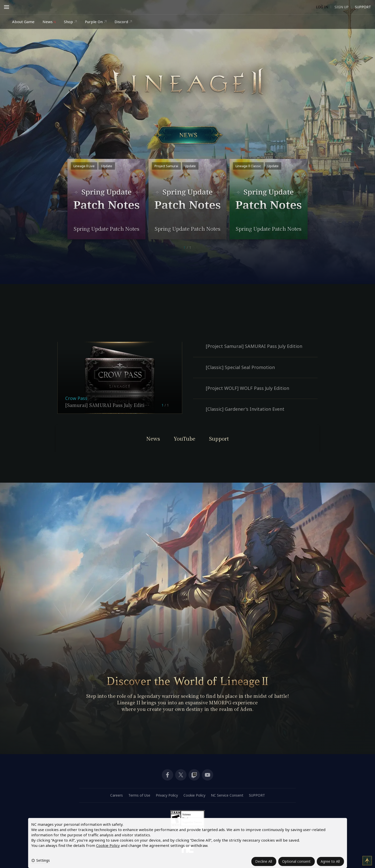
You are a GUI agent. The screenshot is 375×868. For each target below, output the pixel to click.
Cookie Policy (108, 845)
